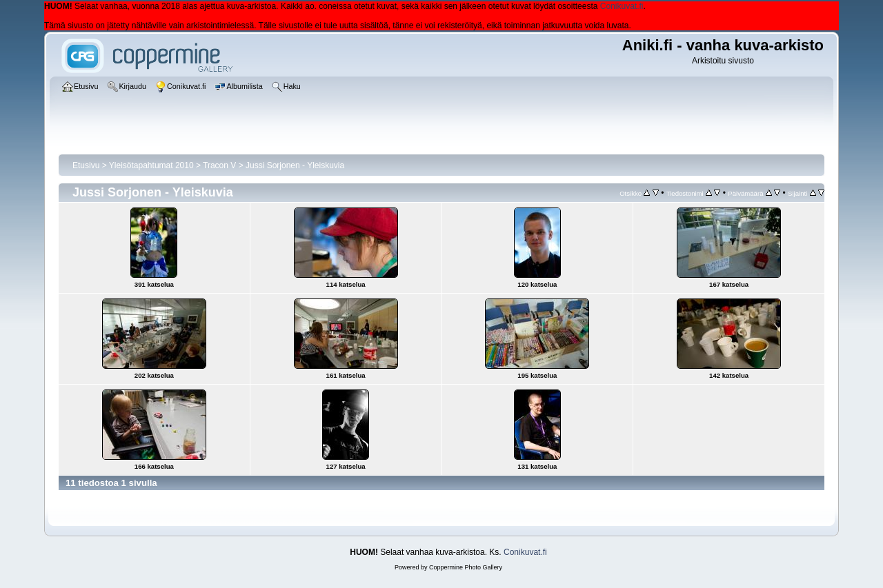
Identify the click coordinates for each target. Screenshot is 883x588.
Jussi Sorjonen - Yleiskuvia (295, 165)
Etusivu (86, 165)
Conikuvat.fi (622, 6)
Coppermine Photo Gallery (466, 567)
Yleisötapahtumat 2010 (151, 165)
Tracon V (219, 165)
